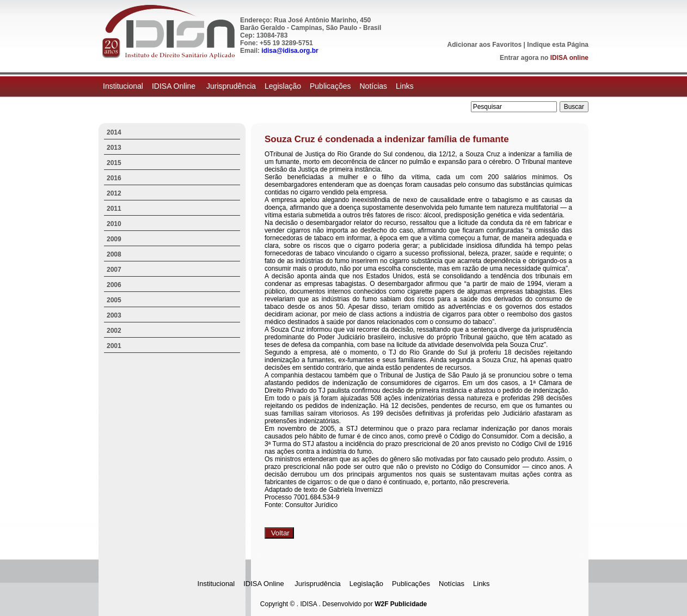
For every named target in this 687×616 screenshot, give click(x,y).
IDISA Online (175, 86)
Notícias (373, 86)
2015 (114, 163)
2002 (114, 331)
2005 (114, 300)
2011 (114, 209)
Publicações (330, 86)
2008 (114, 254)
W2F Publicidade (401, 604)
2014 (114, 132)
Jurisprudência (231, 86)
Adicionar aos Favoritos (485, 45)
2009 (114, 239)
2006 (114, 285)
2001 (114, 346)
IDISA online (569, 58)
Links (405, 86)
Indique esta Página (558, 45)
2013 (114, 148)
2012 (114, 193)
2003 (114, 315)
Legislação (283, 86)
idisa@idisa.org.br (290, 51)
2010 (114, 224)
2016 (114, 178)
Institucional (123, 86)
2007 (114, 270)
